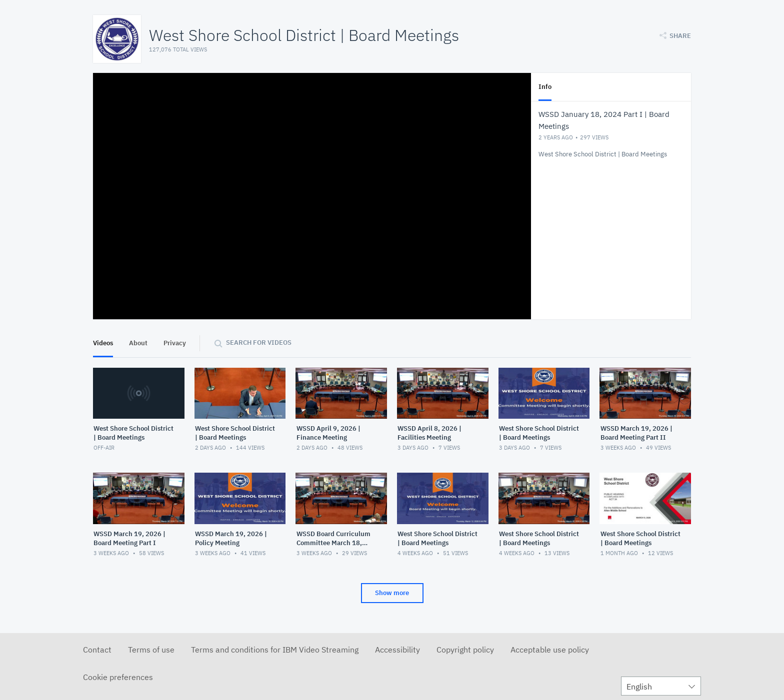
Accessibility (397, 650)
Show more (392, 593)
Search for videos (259, 343)
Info (545, 87)
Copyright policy (465, 650)
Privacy (175, 343)
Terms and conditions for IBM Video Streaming (275, 650)
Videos (103, 343)
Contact (97, 650)
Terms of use (151, 650)
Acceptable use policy (550, 650)
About (138, 343)
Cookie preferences (118, 677)
